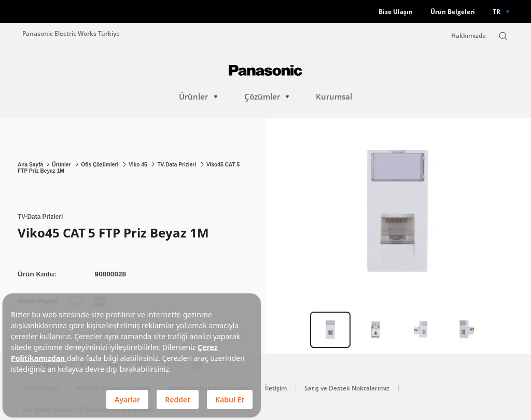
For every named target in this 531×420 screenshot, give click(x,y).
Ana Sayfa (30, 165)
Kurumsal (334, 97)
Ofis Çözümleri (100, 165)
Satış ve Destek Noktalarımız (347, 388)
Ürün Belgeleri (453, 12)
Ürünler (198, 97)
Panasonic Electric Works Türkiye (71, 33)
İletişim (276, 388)
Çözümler (267, 97)
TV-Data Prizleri (177, 165)
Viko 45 (138, 165)
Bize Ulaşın (396, 12)
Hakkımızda (469, 36)
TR (497, 11)
